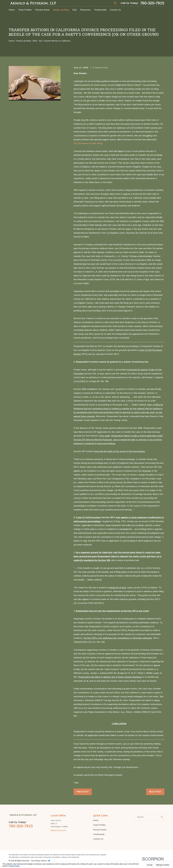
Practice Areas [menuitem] (42, 10)
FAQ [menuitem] (74, 10)
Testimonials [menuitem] (100, 10)
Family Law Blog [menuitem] (61, 10)
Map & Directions (59, 830)
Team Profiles (99, 825)
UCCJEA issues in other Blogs (88, 143)
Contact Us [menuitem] (115, 10)
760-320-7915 (152, 3)
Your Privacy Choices (40, 861)
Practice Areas (100, 830)
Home (96, 820)
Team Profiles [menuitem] (25, 10)
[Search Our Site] (162, 817)
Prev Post (83, 792)
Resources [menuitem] (85, 10)
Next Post (155, 792)
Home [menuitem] (12, 10)
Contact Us (98, 839)
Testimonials (99, 834)
